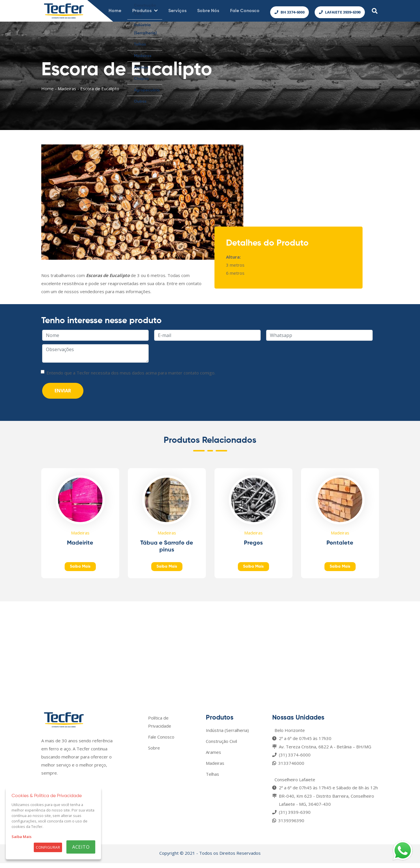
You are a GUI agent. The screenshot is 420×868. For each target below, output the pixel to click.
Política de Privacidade (160, 727)
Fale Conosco (161, 742)
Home (47, 93)
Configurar (48, 847)
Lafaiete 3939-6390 (340, 13)
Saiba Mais (22, 837)
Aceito (81, 847)
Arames (213, 757)
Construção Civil (221, 746)
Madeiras (67, 93)
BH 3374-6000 (290, 13)
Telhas (212, 779)
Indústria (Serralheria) (227, 735)
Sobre (154, 753)
